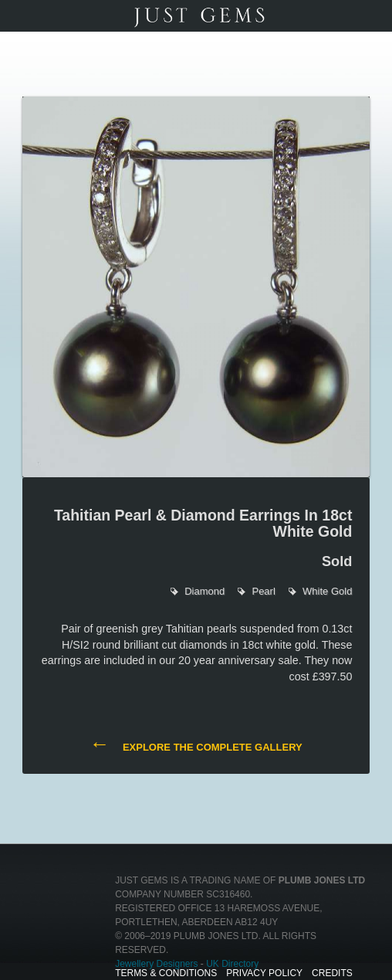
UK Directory (232, 964)
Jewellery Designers (156, 964)
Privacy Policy (264, 973)
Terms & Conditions (166, 973)
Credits (332, 973)
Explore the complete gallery (196, 746)
